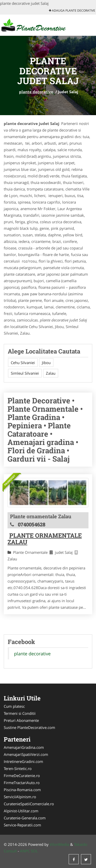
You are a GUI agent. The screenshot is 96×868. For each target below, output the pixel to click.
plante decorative (36, 92)
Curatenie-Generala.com (25, 818)
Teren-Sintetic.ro (18, 768)
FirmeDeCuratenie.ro (22, 776)
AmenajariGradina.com (24, 747)
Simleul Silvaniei (25, 373)
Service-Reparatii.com (22, 825)
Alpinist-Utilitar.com (21, 811)
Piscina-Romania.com (22, 790)
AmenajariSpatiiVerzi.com (26, 754)
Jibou (46, 363)
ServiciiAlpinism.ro (20, 797)
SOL (34, 851)
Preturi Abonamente (21, 720)
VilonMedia (59, 844)
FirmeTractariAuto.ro (22, 783)
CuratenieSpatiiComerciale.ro (29, 804)
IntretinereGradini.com (23, 761)
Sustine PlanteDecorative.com (29, 727)
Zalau (51, 373)
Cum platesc (14, 706)
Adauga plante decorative (72, 10)
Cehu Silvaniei (23, 363)
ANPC (25, 851)
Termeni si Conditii (20, 713)
